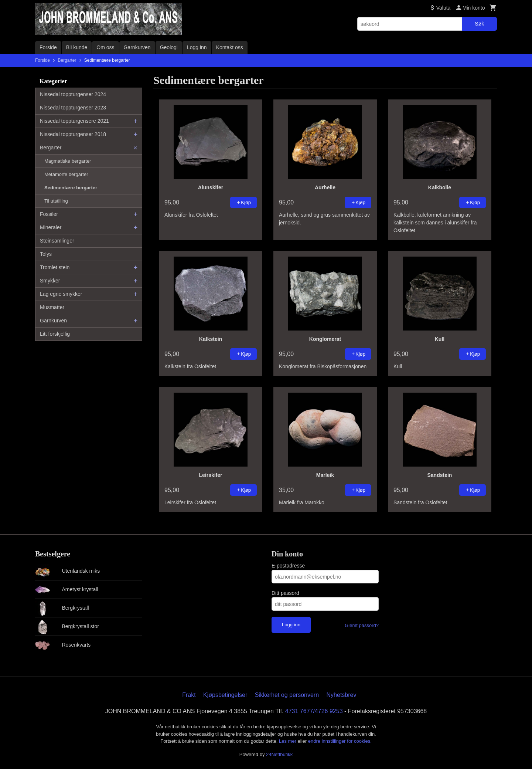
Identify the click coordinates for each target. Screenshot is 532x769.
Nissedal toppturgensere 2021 (74, 121)
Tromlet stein (55, 267)
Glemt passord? (362, 625)
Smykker (50, 281)
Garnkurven (137, 47)
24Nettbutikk (279, 754)
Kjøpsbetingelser (225, 695)
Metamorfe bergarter (66, 174)
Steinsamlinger (57, 241)
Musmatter (52, 307)
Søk (479, 24)
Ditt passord (285, 593)
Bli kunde (77, 47)
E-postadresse (288, 566)
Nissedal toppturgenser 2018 (73, 134)
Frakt (189, 695)
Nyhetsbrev (342, 695)
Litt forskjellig (55, 334)
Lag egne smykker (61, 294)
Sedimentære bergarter (71, 188)
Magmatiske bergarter (68, 161)
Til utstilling (56, 201)
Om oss (105, 47)
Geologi (169, 47)
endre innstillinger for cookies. (340, 741)
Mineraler (51, 227)
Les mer (288, 741)
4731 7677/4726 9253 (314, 711)
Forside (48, 47)
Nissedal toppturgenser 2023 (73, 108)
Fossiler (49, 214)
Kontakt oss (230, 47)
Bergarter (51, 148)
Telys (46, 254)
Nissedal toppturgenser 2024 (73, 94)
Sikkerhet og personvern (287, 695)
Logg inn (197, 47)
